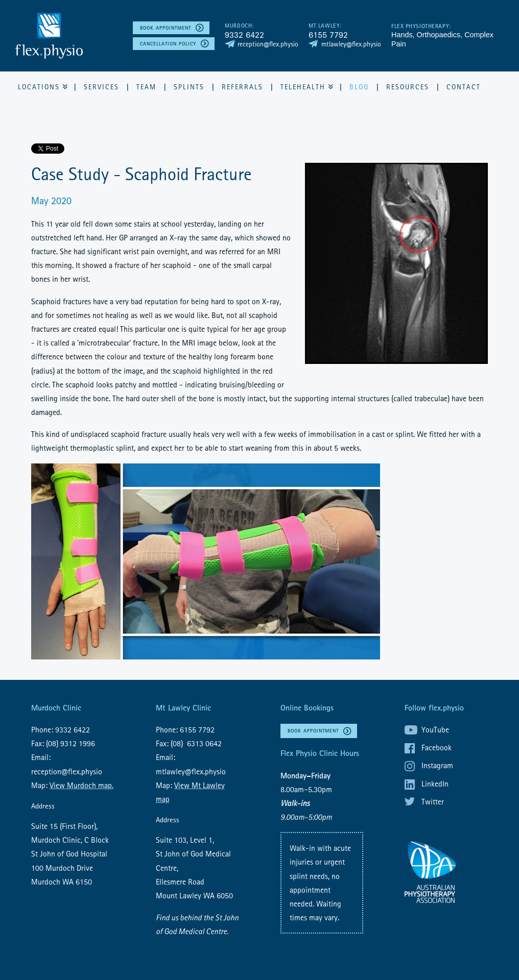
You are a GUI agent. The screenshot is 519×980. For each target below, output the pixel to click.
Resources (408, 87)
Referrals (242, 87)
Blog (359, 87)
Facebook (437, 747)
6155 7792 (328, 34)
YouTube (435, 729)
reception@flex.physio (268, 44)
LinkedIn (435, 783)
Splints (189, 87)
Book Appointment (166, 28)
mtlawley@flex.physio (351, 44)
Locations (39, 87)
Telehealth (303, 87)
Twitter (433, 801)
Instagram (437, 765)
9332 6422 (244, 34)
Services (101, 87)
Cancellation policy (168, 44)
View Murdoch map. (81, 785)
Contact (464, 87)
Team (146, 87)
